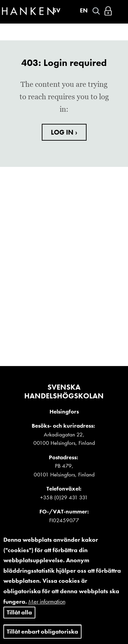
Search (96, 11)
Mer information (47, 606)
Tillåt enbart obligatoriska (42, 636)
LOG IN (63, 132)
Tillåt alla (19, 617)
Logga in (108, 11)
